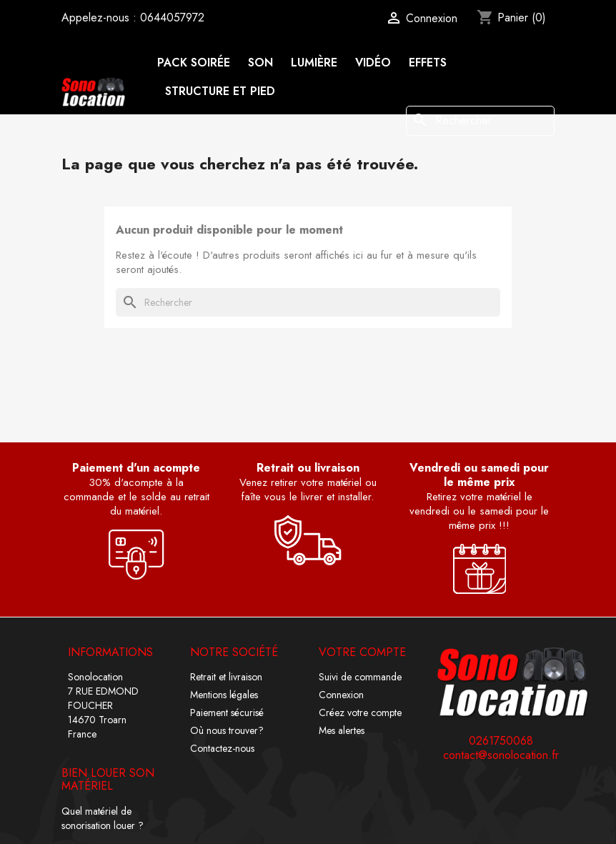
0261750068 (501, 741)
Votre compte (362, 652)
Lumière (314, 63)
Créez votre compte (360, 713)
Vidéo (373, 63)
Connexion (341, 695)
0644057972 (172, 18)
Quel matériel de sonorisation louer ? (103, 818)
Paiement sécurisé (227, 713)
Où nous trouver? (227, 730)
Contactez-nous (222, 748)
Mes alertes (342, 730)
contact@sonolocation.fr (501, 755)
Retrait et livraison (226, 677)
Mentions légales (224, 695)
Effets (428, 63)
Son (260, 63)
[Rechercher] (480, 121)
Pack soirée (194, 63)
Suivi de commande (360, 677)
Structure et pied (220, 91)
